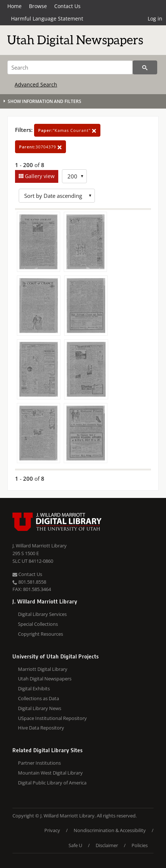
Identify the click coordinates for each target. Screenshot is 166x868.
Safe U (75, 845)
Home (14, 6)
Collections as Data (38, 698)
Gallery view (39, 176)
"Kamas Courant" (67, 130)
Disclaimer (107, 845)
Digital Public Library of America (52, 783)
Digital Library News (40, 708)
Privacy (52, 830)
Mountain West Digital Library (50, 773)
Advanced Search (36, 84)
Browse (38, 6)
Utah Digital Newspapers (45, 679)
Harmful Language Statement (47, 19)
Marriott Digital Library (43, 669)
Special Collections (38, 624)
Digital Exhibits (34, 688)
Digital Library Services (42, 614)
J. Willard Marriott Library (40, 546)
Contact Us (67, 6)
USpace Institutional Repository (52, 718)
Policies (140, 845)
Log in (155, 19)
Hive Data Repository (41, 728)
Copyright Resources (40, 634)
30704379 (40, 147)
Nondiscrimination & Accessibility (110, 830)
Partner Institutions (39, 763)
